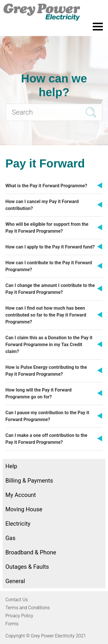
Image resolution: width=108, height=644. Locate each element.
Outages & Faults (27, 567)
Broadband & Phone (31, 552)
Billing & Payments (29, 481)
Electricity (18, 524)
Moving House (24, 509)
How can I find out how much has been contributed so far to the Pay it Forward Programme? (46, 315)
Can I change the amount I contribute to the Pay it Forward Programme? (50, 289)
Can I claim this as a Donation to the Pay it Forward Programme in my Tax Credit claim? (49, 345)
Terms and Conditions (28, 608)
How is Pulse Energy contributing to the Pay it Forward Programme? (46, 371)
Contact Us (17, 600)
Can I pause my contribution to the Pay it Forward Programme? (47, 416)
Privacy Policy (19, 616)
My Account (21, 495)
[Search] (54, 112)
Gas (11, 538)
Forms (12, 624)
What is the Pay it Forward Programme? (46, 186)
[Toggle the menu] (98, 27)
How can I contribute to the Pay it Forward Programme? (49, 266)
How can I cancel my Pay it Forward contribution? (42, 205)
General (15, 581)
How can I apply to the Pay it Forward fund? (50, 247)
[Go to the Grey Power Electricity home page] (54, 12)
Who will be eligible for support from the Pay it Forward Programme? (47, 228)
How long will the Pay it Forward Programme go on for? (39, 393)
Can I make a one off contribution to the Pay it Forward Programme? (46, 439)
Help (11, 466)
